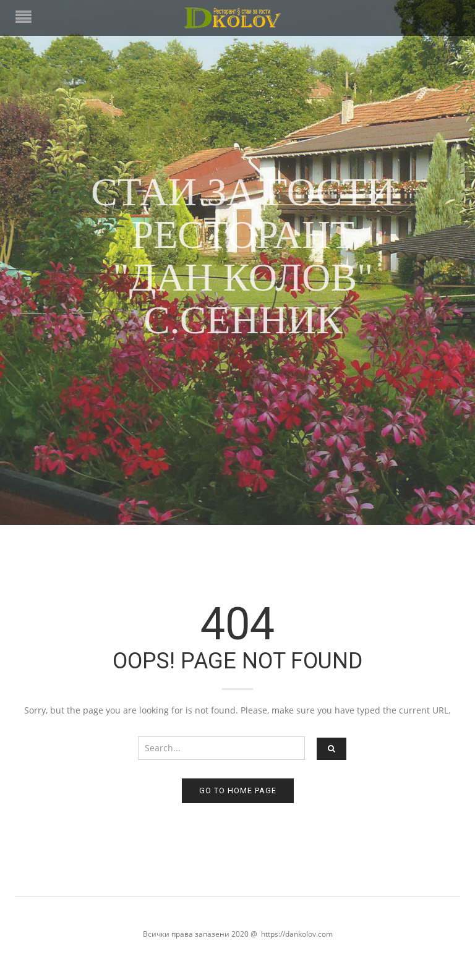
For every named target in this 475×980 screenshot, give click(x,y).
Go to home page (238, 790)
